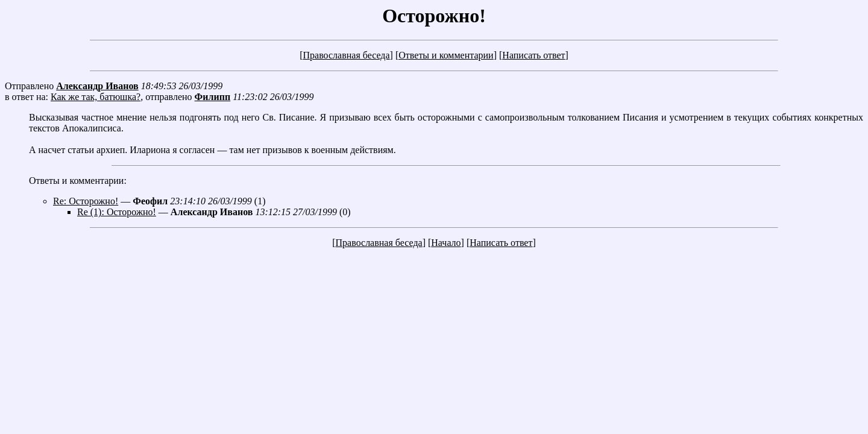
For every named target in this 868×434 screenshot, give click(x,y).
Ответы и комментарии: (78, 181)
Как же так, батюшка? (96, 97)
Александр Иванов (97, 86)
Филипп (213, 97)
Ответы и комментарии (446, 55)
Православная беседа (346, 55)
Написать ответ (533, 55)
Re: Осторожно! (86, 201)
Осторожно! (434, 16)
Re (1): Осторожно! (117, 212)
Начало (446, 243)
